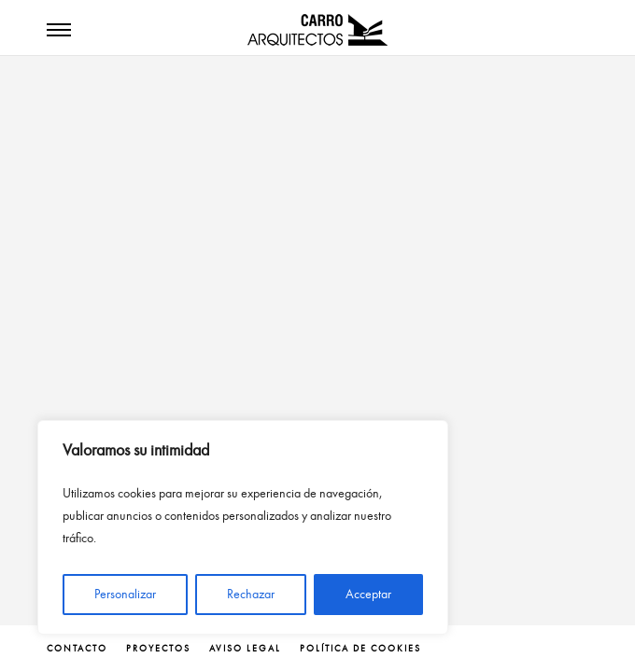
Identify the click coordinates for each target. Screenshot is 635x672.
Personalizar (125, 594)
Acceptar (368, 594)
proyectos (158, 649)
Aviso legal (245, 649)
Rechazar (251, 594)
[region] (243, 527)
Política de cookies (360, 649)
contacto (77, 649)
